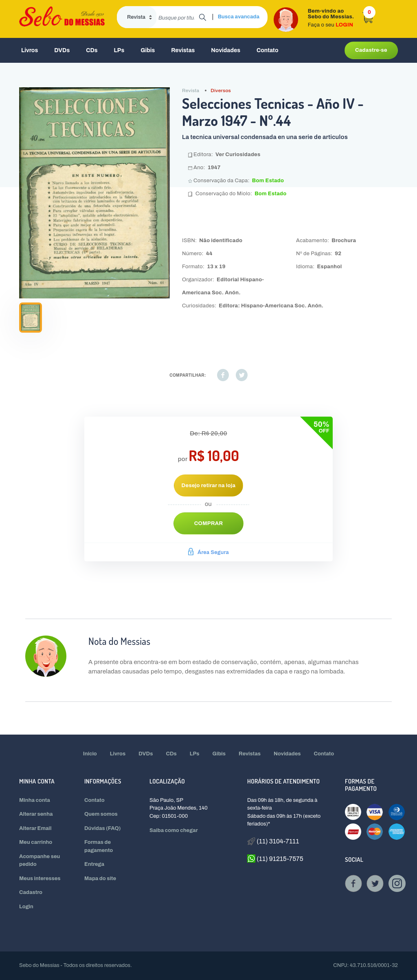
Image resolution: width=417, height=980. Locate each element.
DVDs (62, 50)
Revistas (183, 50)
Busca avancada (239, 17)
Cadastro (31, 892)
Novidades (226, 50)
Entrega (94, 864)
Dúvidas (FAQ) (103, 828)
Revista (191, 90)
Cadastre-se (371, 50)
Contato (268, 50)
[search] (178, 17)
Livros (30, 50)
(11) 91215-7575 (275, 859)
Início (90, 754)
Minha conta (35, 800)
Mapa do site (100, 878)
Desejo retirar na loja (209, 486)
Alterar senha (36, 814)
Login (26, 907)
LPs (119, 50)
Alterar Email (35, 828)
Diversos (221, 90)
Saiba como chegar (174, 830)
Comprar (209, 523)
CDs (92, 50)
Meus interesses (40, 878)
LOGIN (344, 25)
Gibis (148, 50)
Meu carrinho (36, 842)
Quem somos (101, 814)
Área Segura (208, 552)
